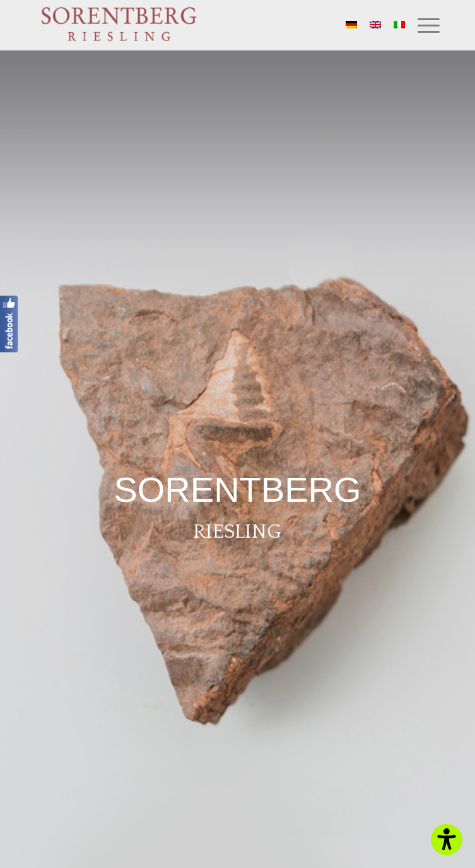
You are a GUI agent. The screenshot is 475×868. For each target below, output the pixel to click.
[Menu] (422, 25)
